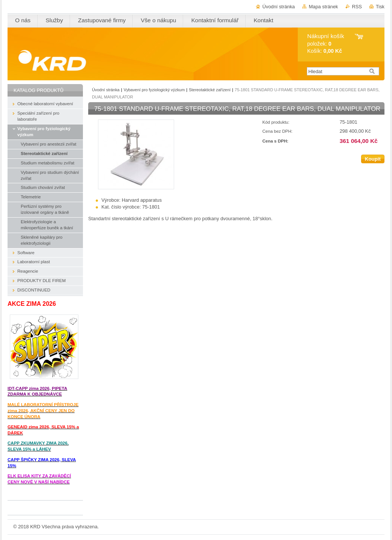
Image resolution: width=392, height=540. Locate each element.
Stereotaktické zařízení (210, 90)
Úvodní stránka (279, 7)
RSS (357, 7)
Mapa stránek (323, 7)
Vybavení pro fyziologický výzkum (154, 90)
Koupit (373, 159)
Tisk (380, 7)
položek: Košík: (326, 44)
